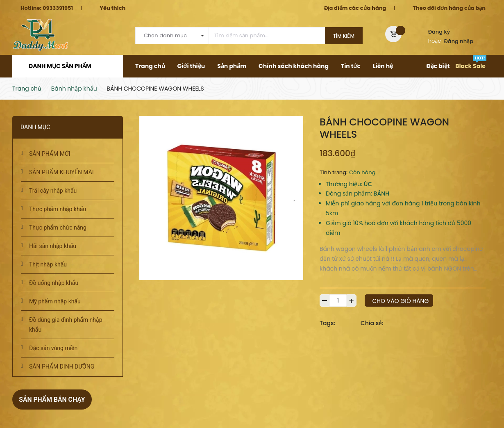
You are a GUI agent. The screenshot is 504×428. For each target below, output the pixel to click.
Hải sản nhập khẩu (53, 246)
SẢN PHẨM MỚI (50, 154)
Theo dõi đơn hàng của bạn (449, 8)
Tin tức (351, 66)
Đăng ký (439, 32)
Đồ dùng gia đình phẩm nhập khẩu (66, 325)
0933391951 (58, 8)
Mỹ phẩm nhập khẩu (55, 301)
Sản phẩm (232, 66)
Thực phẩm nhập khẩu (58, 209)
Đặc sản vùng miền (53, 348)
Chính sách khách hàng (294, 66)
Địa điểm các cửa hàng (355, 8)
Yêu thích (112, 8)
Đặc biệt (438, 66)
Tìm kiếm (344, 36)
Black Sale (470, 66)
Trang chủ (150, 66)
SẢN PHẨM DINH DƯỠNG (62, 367)
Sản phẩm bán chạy (56, 399)
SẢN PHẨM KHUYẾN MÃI (61, 172)
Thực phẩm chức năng (58, 228)
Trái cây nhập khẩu (53, 191)
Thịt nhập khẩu (48, 264)
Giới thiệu (191, 66)
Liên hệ (383, 66)
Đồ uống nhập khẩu (54, 283)
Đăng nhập (459, 41)
